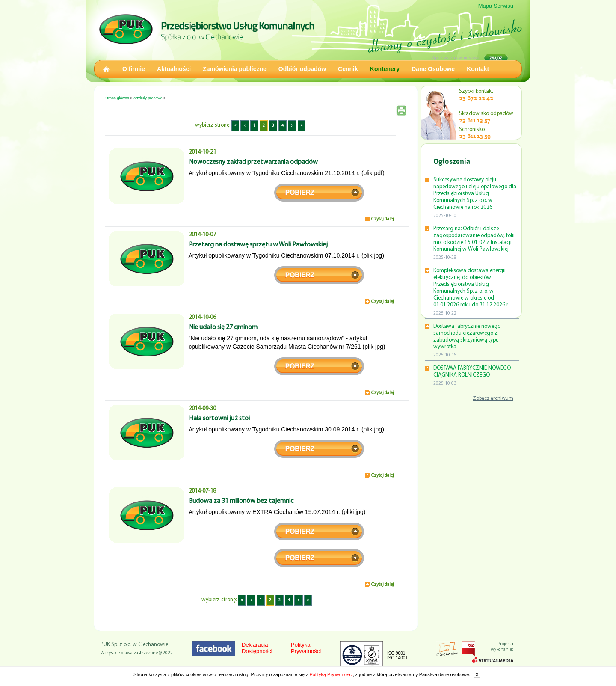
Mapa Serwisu (496, 6)
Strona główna (117, 98)
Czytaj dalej (383, 219)
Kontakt (478, 69)
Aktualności (174, 69)
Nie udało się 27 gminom (223, 327)
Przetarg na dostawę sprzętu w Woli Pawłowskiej (258, 245)
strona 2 (319, 558)
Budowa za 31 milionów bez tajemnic (241, 501)
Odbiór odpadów (302, 69)
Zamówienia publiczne (235, 69)
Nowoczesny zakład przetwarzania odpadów (253, 162)
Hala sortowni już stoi (219, 419)
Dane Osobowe (433, 69)
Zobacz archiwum (493, 398)
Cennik (348, 69)
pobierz (319, 193)
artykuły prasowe (148, 98)
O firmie (134, 69)
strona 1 (319, 532)
